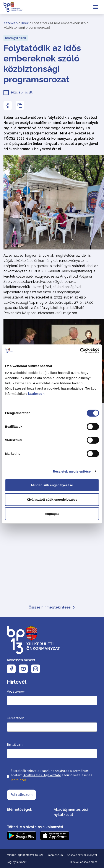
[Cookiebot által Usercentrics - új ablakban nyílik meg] (80, 351)
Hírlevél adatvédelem (84, 862)
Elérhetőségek (19, 810)
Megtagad (52, 514)
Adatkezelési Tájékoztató (42, 775)
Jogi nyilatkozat (17, 862)
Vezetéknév (16, 692)
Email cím (15, 745)
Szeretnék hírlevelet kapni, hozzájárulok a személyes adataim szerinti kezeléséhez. (52, 776)
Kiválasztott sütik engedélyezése (52, 499)
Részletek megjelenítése (72, 471)
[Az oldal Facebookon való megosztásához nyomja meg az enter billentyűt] (8, 105)
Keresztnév (15, 718)
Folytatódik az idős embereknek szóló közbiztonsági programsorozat (42, 64)
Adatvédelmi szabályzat (82, 855)
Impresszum (55, 855)
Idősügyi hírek (16, 38)
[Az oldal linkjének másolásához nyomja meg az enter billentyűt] (20, 105)
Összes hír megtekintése (52, 607)
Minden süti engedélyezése (52, 485)
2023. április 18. (21, 92)
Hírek (25, 23)
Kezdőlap (11, 23)
